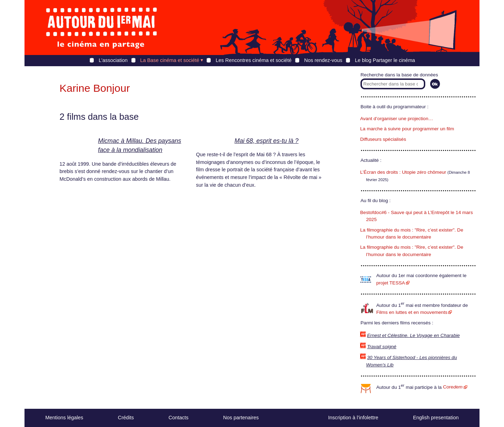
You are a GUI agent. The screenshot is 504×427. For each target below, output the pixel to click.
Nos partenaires (241, 418)
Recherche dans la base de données (399, 75)
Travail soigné (382, 347)
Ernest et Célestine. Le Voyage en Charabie (414, 335)
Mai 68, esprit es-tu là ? (267, 141)
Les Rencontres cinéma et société (254, 60)
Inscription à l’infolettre (353, 418)
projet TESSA (391, 283)
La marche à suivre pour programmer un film (407, 129)
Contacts (179, 418)
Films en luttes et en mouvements (412, 312)
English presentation (436, 418)
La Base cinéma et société (170, 60)
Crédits (126, 418)
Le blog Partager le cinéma (385, 60)
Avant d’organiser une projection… (397, 119)
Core (453, 387)
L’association (113, 60)
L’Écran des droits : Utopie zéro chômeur (403, 172)
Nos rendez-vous (323, 60)
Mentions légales (64, 418)
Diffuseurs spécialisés (383, 139)
